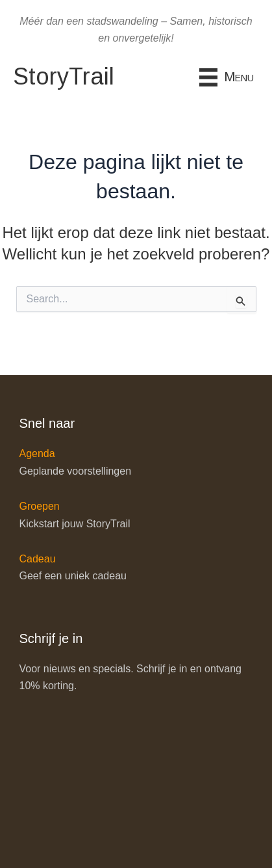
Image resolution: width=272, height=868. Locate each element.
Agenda (37, 454)
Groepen (40, 506)
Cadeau (38, 559)
